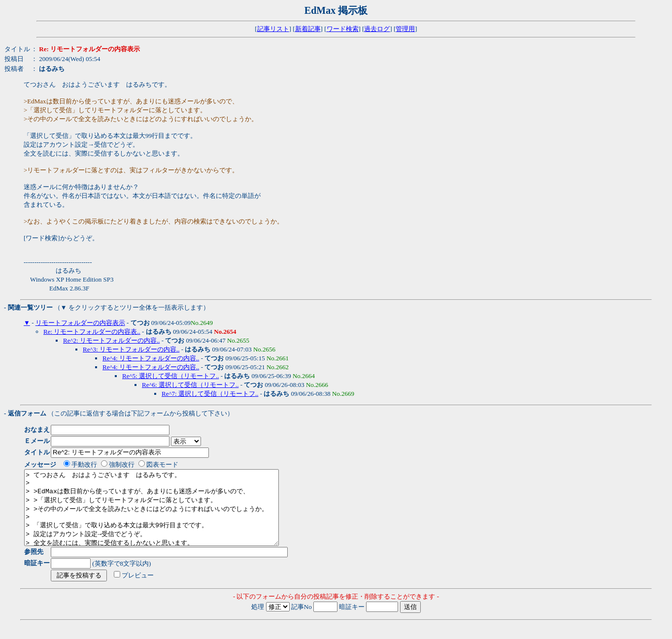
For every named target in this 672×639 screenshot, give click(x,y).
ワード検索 (343, 29)
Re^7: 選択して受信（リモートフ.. (210, 394)
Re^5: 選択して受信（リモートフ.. (170, 376)
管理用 (405, 29)
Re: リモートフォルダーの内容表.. (92, 332)
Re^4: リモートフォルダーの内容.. (151, 358)
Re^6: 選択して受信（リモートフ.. (190, 385)
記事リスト (273, 29)
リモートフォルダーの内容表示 (80, 323)
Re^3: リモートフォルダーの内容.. (131, 349)
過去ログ (377, 29)
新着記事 (308, 29)
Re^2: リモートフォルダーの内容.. (111, 340)
